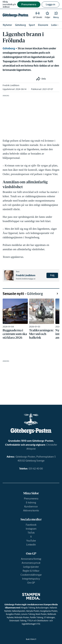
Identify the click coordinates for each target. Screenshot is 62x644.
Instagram (31, 529)
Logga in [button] (51, 4)
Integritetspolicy (31, 579)
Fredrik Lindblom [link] (11, 85)
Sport (32, 25)
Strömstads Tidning (18, 621)
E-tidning (31, 502)
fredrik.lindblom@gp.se (26, 279)
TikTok (31, 533)
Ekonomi (43, 25)
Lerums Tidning (28, 614)
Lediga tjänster (31, 567)
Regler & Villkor (31, 571)
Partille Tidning (36, 617)
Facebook (31, 525)
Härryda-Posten (33, 611)
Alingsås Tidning (28, 608)
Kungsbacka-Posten (49, 611)
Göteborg (20, 25)
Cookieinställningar (31, 575)
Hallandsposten (19, 611)
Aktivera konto (31, 510)
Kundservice (31, 506)
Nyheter (7, 25)
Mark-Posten (41, 614)
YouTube (31, 541)
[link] (15, 15)
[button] (56, 15)
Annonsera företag (31, 559)
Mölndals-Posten (22, 617)
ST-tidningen (49, 617)
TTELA (30, 621)
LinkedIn (31, 545)
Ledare (55, 25)
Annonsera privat (31, 563)
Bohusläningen (42, 608)
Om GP (31, 583)
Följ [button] (52, 275)
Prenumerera (31, 499)
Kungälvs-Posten (13, 614)
